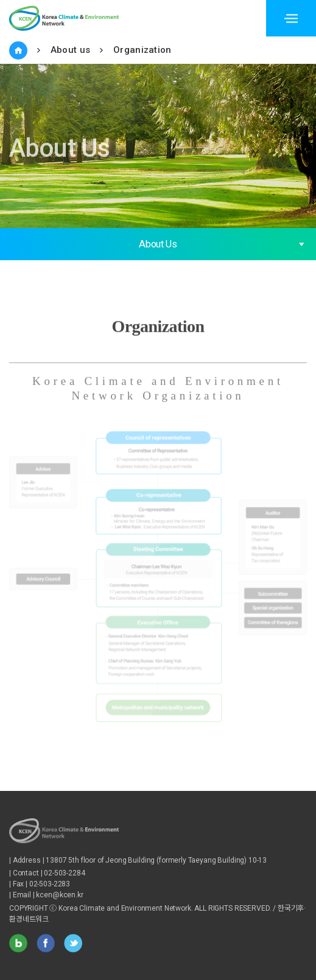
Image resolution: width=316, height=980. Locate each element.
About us (70, 50)
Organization (142, 50)
